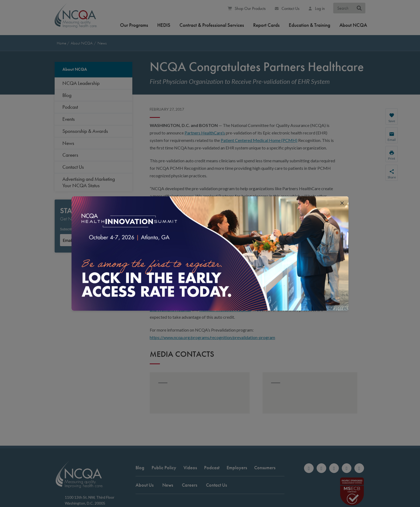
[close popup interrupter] (342, 203)
